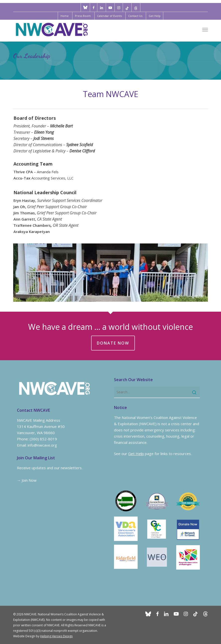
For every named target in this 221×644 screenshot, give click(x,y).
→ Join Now (27, 480)
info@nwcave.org (42, 445)
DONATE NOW (113, 343)
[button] (205, 29)
